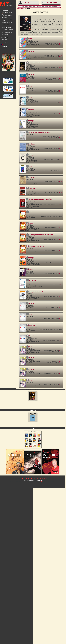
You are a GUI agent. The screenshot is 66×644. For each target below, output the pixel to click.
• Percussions (5, 30)
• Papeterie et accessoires (7, 29)
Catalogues (4, 38)
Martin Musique (20, 8)
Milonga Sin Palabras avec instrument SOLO (39, 230)
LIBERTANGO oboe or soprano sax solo (37, 130)
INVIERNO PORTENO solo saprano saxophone (39, 195)
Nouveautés (4, 37)
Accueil (19, 636)
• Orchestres (5, 20)
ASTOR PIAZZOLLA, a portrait (34, 62)
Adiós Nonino (30, 319)
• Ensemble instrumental (7, 32)
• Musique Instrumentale (7, 19)
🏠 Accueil (4, 14)
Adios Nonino (30, 184)
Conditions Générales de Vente (32, 636)
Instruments (4, 35)
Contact (23, 636)
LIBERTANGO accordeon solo (34, 286)
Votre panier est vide (6, 12)
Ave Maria (29, 264)
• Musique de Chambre (7, 22)
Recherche (4, 17)
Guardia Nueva (31, 275)
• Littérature (5, 25)
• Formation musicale (7, 27)
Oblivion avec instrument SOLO (35, 241)
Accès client (26, 2)
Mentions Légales (43, 636)
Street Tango (30, 141)
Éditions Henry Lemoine (32, 575)
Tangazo (29, 38)
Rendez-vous (5, 33)
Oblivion (29, 85)
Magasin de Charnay (6, 15)
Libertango (30, 50)
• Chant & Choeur (6, 24)
